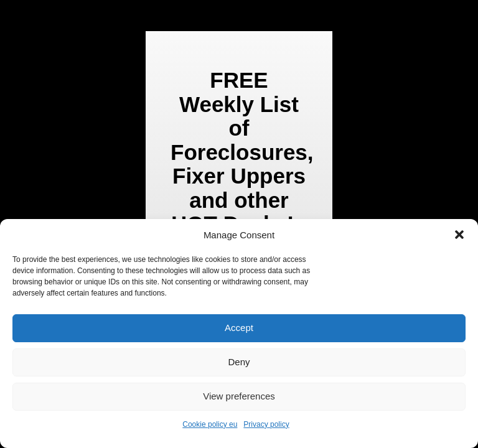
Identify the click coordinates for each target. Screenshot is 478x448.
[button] (459, 235)
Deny (239, 362)
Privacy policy (266, 424)
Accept (239, 328)
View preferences (239, 396)
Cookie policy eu (210, 424)
